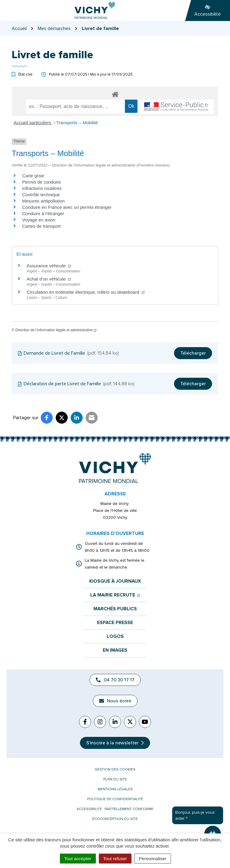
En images (115, 650)
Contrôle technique (41, 195)
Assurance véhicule (49, 266)
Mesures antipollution (43, 201)
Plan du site (115, 779)
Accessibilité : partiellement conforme (115, 809)
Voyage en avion (39, 220)
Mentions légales (115, 789)
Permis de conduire (41, 182)
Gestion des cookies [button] (115, 769)
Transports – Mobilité (77, 123)
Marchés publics (115, 609)
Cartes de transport (41, 226)
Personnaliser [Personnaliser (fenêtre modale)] (153, 859)
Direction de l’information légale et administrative (56, 330)
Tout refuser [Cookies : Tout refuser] (115, 859)
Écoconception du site (115, 819)
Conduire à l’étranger (43, 213)
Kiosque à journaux (115, 581)
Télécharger (193, 353)
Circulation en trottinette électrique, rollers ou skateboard (86, 292)
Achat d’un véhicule (49, 279)
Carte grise (33, 176)
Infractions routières (42, 188)
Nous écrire (115, 701)
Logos (115, 637)
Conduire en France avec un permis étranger (67, 207)
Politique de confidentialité (115, 799)
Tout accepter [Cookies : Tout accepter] (78, 859)
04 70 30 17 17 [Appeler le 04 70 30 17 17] (115, 680)
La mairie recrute (115, 595)
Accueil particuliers (33, 123)
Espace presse (115, 623)
